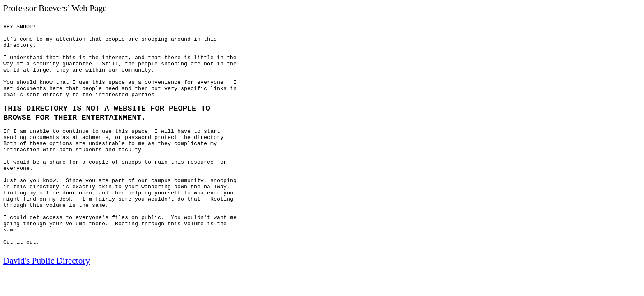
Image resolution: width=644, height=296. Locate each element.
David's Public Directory (47, 261)
